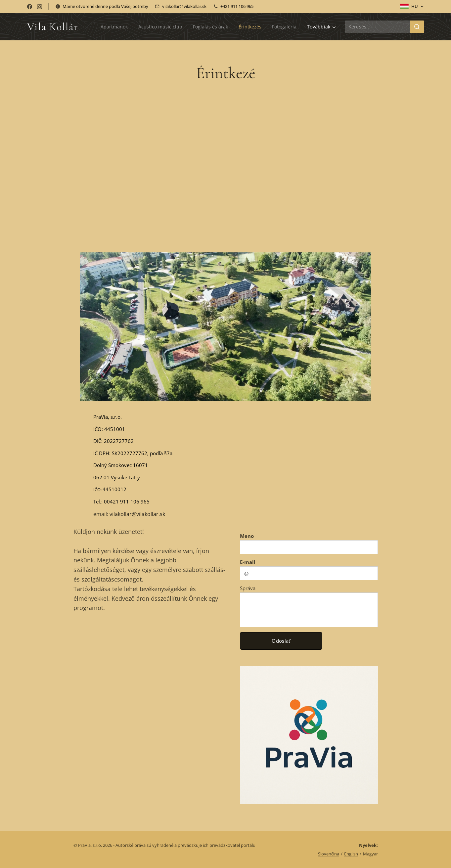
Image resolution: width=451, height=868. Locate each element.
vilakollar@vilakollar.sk (184, 6)
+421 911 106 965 (237, 6)
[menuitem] (110, 27)
